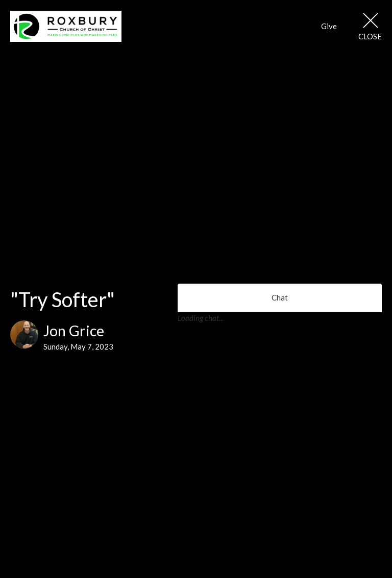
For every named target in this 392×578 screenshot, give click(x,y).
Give (329, 26)
